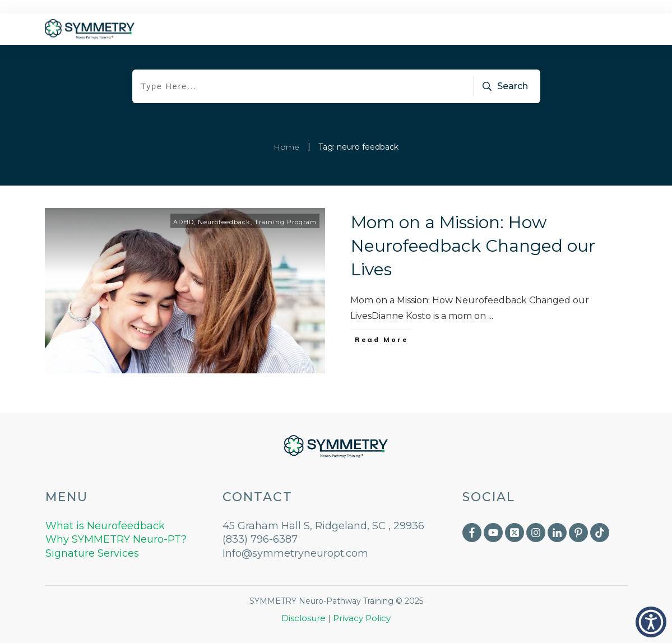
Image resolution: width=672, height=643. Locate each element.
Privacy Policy (362, 618)
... (491, 316)
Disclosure (303, 618)
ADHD (184, 222)
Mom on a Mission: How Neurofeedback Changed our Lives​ (473, 246)
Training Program (286, 222)
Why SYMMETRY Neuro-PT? (116, 539)
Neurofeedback (224, 222)
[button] (651, 622)
